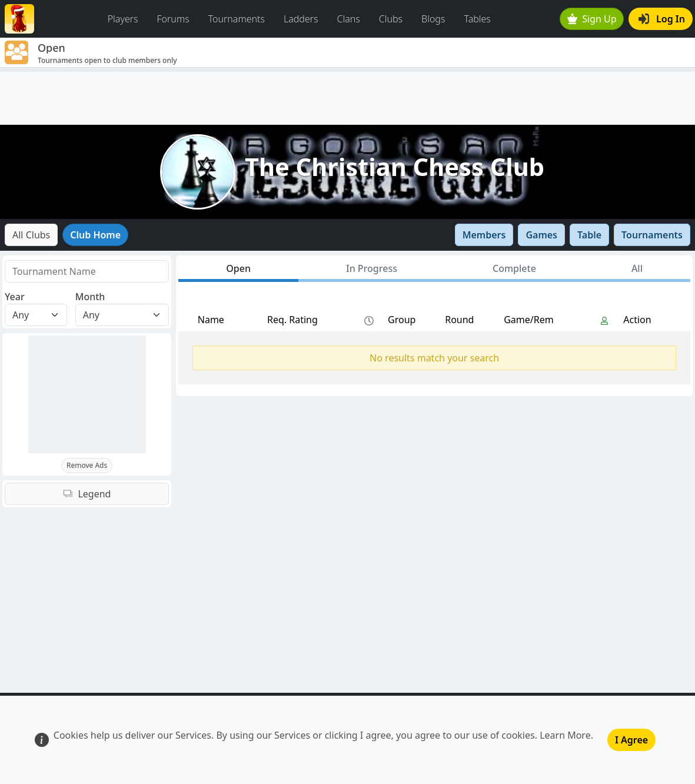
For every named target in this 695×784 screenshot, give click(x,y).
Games (541, 235)
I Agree (631, 740)
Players (123, 19)
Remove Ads (87, 465)
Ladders (301, 19)
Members (484, 235)
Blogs (433, 19)
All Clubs (31, 235)
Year (15, 297)
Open (238, 268)
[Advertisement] (347, 98)
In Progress (372, 268)
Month (90, 297)
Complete (514, 268)
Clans (349, 19)
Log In (662, 19)
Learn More (565, 735)
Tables (477, 19)
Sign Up (592, 19)
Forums (173, 19)
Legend (87, 494)
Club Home (95, 235)
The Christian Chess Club (395, 167)
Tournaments (237, 19)
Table (589, 235)
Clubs (391, 19)
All (637, 268)
